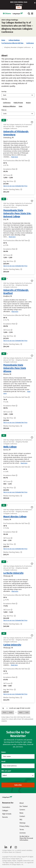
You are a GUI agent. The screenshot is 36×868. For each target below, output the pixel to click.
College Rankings (14, 40)
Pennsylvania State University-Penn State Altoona (15, 368)
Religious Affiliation (9, 106)
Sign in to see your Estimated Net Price (15, 186)
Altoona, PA (7, 374)
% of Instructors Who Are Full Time (12, 43)
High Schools (7, 814)
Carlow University (12, 645)
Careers (22, 810)
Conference (30, 43)
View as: (4, 110)
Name (4, 752)
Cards (5, 114)
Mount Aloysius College (15, 517)
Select (5, 775)
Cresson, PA (7, 520)
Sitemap (22, 823)
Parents (5, 817)
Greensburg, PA (8, 138)
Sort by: (4, 92)
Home (3, 40)
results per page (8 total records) (16, 708)
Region (28, 103)
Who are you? (6, 771)
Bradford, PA (8, 296)
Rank (5, 95)
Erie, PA (6, 219)
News (21, 813)
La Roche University (13, 573)
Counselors (6, 807)
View (19, 7)
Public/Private (18, 103)
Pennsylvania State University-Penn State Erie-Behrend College (17, 213)
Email (3, 761)
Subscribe (18, 785)
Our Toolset (24, 806)
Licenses (23, 833)
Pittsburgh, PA (8, 576)
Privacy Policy (24, 826)
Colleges (5, 811)
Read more (15, 157)
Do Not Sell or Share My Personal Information (26, 838)
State (21, 106)
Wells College (10, 447)
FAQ (21, 820)
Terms (22, 830)
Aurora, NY (7, 450)
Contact (22, 816)
